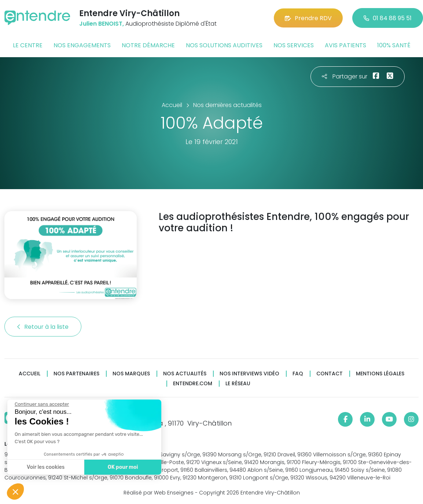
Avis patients (345, 45)
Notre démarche (148, 45)
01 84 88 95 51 (388, 18)
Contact (330, 374)
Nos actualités (185, 374)
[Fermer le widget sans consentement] (41, 404)
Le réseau (238, 384)
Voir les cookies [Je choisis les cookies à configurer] (45, 467)
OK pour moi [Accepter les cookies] (122, 467)
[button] (15, 492)
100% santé (394, 45)
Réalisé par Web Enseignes (159, 493)
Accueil (30, 374)
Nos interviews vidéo (249, 374)
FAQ (298, 374)
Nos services (294, 45)
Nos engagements (82, 45)
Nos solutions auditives (224, 45)
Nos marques (131, 374)
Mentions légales (380, 374)
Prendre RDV (308, 18)
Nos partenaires (76, 374)
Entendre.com (193, 384)
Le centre (28, 45)
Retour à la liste (43, 327)
